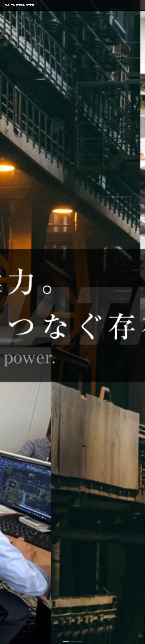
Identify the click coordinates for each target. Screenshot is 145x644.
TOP (74, 5)
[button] (5, 320)
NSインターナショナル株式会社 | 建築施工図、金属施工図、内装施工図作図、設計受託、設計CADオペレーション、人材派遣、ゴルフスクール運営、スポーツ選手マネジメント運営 (18, 4)
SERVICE (85, 5)
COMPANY (98, 5)
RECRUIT (126, 5)
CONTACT (139, 5)
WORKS (112, 5)
